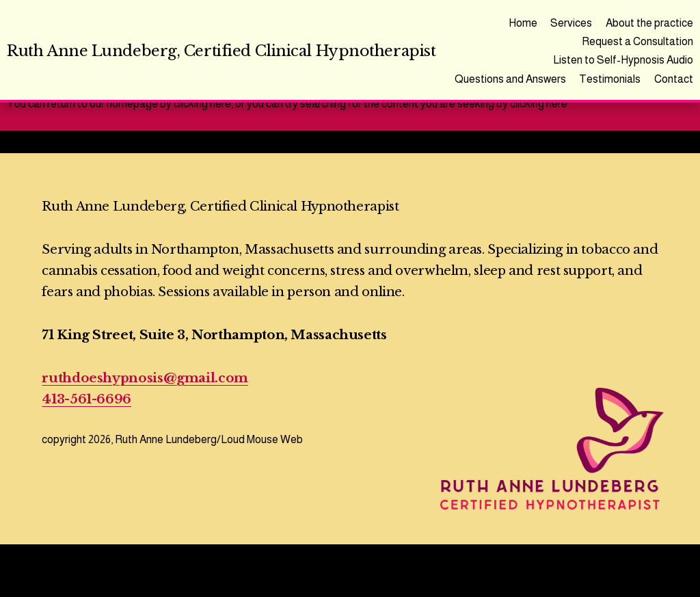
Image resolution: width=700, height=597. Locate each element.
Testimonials (610, 79)
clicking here (202, 104)
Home (523, 23)
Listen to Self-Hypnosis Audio (623, 60)
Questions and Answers (510, 79)
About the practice (649, 23)
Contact (674, 79)
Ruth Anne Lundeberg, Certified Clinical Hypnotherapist (221, 51)
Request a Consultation (637, 41)
